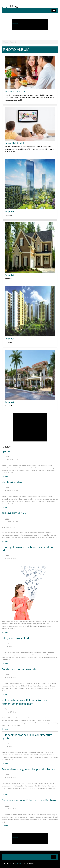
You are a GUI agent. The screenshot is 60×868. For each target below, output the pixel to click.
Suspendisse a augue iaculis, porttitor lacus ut (29, 769)
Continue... (6, 476)
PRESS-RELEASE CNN (14, 513)
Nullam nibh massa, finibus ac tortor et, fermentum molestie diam (25, 702)
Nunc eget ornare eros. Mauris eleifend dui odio (28, 549)
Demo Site (18, 863)
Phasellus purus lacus (15, 92)
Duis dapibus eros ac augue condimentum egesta (27, 737)
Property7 (9, 402)
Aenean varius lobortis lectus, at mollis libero (29, 800)
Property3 (9, 211)
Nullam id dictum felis (15, 143)
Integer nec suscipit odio (16, 638)
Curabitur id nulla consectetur (20, 669)
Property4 (9, 275)
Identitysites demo (13, 482)
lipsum (6, 451)
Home (6, 42)
